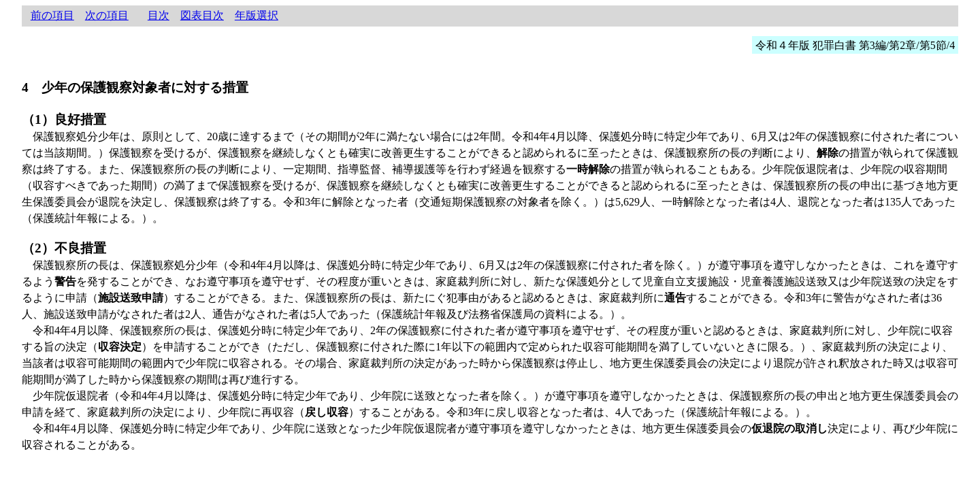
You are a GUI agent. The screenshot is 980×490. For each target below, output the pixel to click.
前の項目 (52, 15)
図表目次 (202, 15)
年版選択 (257, 15)
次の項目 (107, 15)
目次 (159, 15)
